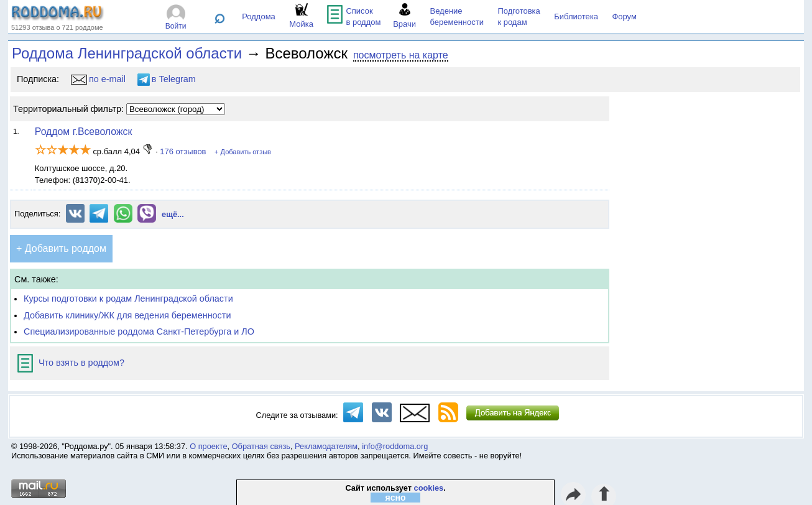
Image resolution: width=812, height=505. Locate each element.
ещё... (173, 214)
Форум (624, 16)
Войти (176, 26)
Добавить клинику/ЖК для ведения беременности (127, 315)
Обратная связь (261, 446)
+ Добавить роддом (61, 248)
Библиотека (576, 16)
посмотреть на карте (401, 55)
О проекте (208, 446)
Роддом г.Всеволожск (84, 132)
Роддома (259, 16)
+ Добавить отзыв (243, 152)
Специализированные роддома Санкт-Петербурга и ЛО (139, 331)
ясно (396, 498)
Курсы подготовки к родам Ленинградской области (128, 299)
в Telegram (167, 79)
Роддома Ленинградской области (127, 53)
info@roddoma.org (395, 446)
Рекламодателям (326, 446)
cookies (429, 488)
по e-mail (98, 79)
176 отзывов (183, 151)
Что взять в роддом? (71, 363)
